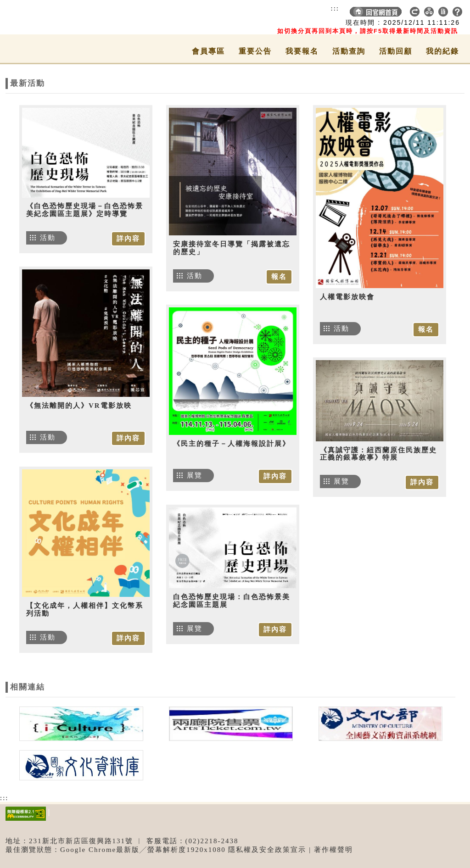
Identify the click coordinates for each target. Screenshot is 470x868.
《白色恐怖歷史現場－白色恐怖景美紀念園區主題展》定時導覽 (85, 210)
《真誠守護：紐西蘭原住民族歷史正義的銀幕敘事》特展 (378, 454)
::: (335, 8)
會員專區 (208, 51)
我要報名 (302, 51)
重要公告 (255, 51)
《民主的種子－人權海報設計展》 (232, 444)
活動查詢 (349, 51)
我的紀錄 (442, 51)
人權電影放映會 (347, 297)
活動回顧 (396, 51)
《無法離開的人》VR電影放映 (79, 406)
